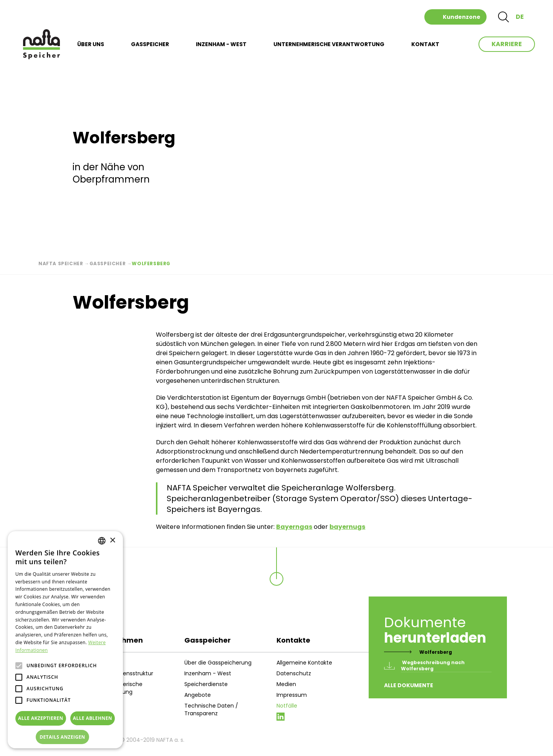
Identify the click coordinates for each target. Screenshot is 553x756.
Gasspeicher (108, 263)
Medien (286, 684)
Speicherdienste (206, 684)
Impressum (292, 695)
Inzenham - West (208, 673)
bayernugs (347, 527)
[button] (65, 737)
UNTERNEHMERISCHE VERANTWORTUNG (329, 44)
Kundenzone (462, 17)
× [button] (112, 541)
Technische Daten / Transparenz (211, 709)
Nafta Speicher (61, 263)
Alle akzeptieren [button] (41, 718)
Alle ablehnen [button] (93, 718)
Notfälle (287, 706)
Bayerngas (294, 527)
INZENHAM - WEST (221, 44)
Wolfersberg (436, 652)
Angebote (198, 695)
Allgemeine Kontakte (304, 663)
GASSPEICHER (150, 44)
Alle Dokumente (409, 685)
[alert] (65, 640)
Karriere (507, 44)
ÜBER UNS (91, 44)
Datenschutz (294, 673)
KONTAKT (425, 44)
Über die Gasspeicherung (218, 663)
